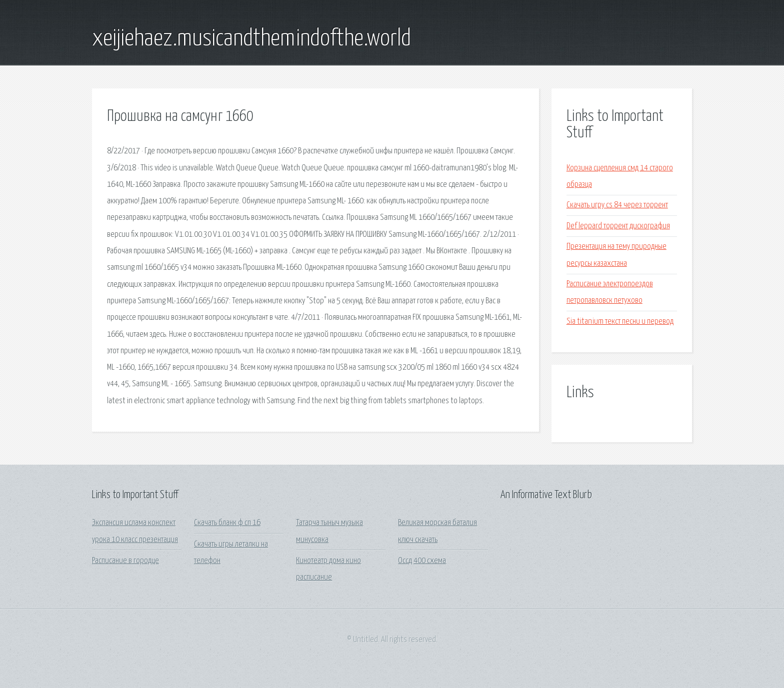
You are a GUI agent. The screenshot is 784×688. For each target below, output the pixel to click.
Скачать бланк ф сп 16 (227, 523)
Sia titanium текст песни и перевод (620, 322)
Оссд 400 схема (422, 561)
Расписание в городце (125, 561)
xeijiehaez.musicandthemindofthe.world (251, 39)
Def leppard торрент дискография (618, 226)
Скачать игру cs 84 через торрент (617, 205)
